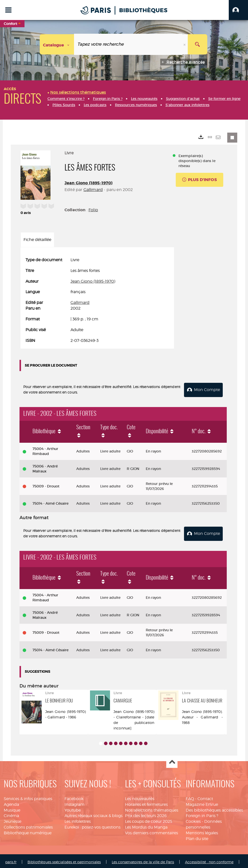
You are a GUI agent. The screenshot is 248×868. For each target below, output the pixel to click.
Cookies (193, 820)
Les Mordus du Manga (146, 825)
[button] (238, 10)
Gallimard (93, 190)
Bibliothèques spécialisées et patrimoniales (64, 860)
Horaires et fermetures (146, 802)
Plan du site (197, 837)
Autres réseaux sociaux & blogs (93, 814)
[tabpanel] (97, 300)
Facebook (74, 797)
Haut (172, 760)
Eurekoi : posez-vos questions (92, 825)
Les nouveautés (140, 797)
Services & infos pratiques (28, 797)
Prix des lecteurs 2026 (146, 814)
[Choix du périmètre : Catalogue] (57, 44)
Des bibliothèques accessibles (214, 808)
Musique (12, 808)
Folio (93, 210)
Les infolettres (78, 820)
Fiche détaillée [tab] (37, 240)
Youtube (73, 808)
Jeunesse (12, 820)
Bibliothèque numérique (28, 831)
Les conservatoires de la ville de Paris (143, 860)
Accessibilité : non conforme (209, 860)
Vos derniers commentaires (151, 831)
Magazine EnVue (202, 802)
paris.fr (11, 860)
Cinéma (11, 814)
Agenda (11, 802)
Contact (205, 797)
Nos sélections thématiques (152, 808)
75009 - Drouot (46, 485)
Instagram (74, 802)
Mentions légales (202, 831)
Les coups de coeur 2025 (149, 820)
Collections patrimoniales (28, 825)
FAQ (190, 797)
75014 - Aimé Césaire (50, 503)
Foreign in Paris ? (202, 814)
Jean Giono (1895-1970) (89, 183)
